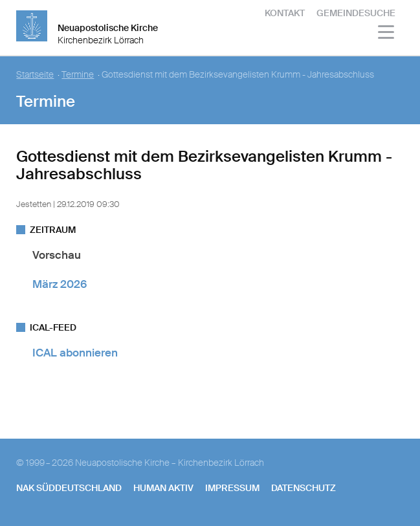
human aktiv (163, 488)
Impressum (232, 488)
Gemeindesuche (356, 13)
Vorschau (57, 255)
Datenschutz (304, 488)
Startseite (35, 75)
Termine (78, 75)
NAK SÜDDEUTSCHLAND (69, 488)
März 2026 (60, 284)
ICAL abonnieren (75, 353)
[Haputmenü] (387, 34)
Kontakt (285, 13)
